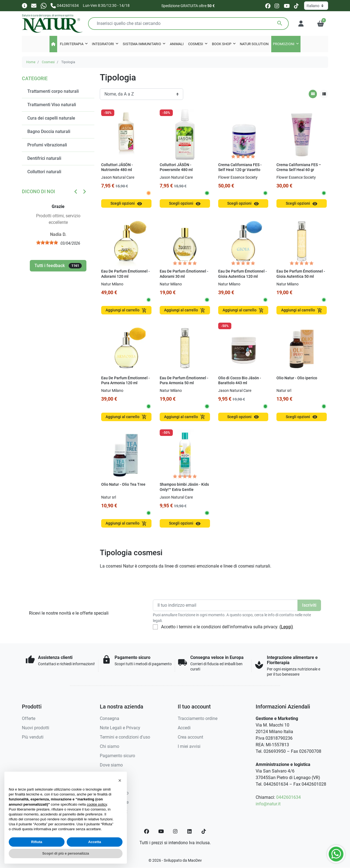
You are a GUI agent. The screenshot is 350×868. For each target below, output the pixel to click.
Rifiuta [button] (37, 842)
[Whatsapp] (44, 5)
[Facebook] (147, 831)
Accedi (184, 728)
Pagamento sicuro (117, 756)
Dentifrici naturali (44, 158)
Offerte (29, 718)
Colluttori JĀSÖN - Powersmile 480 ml (176, 167)
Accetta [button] (95, 842)
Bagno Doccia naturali (49, 131)
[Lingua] (316, 6)
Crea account (190, 737)
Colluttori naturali (44, 172)
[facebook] (268, 6)
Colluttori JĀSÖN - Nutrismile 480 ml (117, 167)
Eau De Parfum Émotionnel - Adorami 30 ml (184, 274)
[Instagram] (176, 831)
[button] (321, 24)
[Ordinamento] (142, 94)
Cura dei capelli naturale (51, 118)
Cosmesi (48, 62)
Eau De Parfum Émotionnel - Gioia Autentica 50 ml (301, 274)
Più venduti (33, 737)
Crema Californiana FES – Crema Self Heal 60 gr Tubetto (299, 170)
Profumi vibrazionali (47, 145)
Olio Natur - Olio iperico (297, 378)
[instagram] (277, 6)
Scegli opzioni (126, 204)
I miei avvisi (189, 746)
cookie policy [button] (97, 804)
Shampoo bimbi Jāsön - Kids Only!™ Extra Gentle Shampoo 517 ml (184, 490)
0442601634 (288, 797)
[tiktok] (296, 6)
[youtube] (287, 6)
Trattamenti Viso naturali (52, 105)
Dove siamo (111, 765)
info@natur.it (268, 804)
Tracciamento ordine (198, 718)
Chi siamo (110, 746)
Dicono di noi (38, 191)
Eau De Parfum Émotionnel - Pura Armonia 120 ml (126, 381)
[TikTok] (204, 831)
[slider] (47, 242)
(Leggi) (286, 627)
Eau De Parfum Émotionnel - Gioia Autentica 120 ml (243, 274)
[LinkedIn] (190, 831)
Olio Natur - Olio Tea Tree (123, 484)
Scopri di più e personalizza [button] (65, 853)
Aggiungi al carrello (126, 310)
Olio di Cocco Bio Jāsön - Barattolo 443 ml (240, 381)
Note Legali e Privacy (120, 728)
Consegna (110, 718)
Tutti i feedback (58, 266)
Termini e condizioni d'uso (125, 737)
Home (31, 62)
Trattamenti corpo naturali (53, 91)
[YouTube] (161, 831)
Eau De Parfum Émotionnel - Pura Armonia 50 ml (184, 381)
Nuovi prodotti (36, 728)
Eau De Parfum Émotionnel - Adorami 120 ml (126, 274)
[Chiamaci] (65, 5)
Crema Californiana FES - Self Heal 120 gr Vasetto (240, 167)
